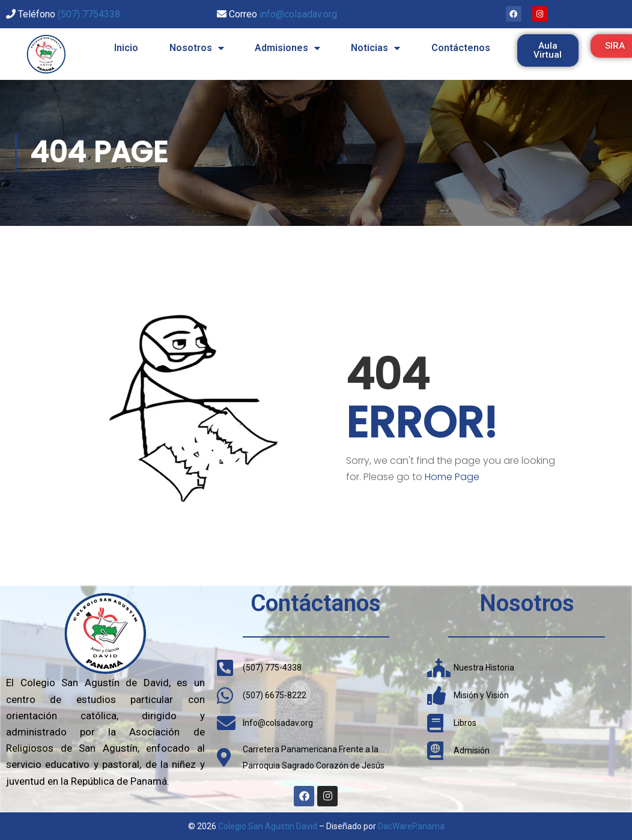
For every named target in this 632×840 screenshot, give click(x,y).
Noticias (375, 48)
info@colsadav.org (298, 14)
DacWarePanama (411, 826)
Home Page (452, 477)
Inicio (126, 48)
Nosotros (197, 48)
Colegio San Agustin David (268, 826)
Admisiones (287, 48)
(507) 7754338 (89, 14)
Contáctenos (461, 48)
